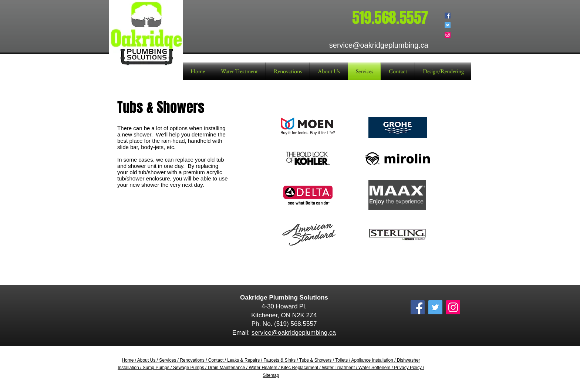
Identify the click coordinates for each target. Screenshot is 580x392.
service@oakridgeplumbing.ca (294, 333)
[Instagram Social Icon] (448, 35)
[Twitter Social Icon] (448, 25)
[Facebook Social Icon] (448, 16)
